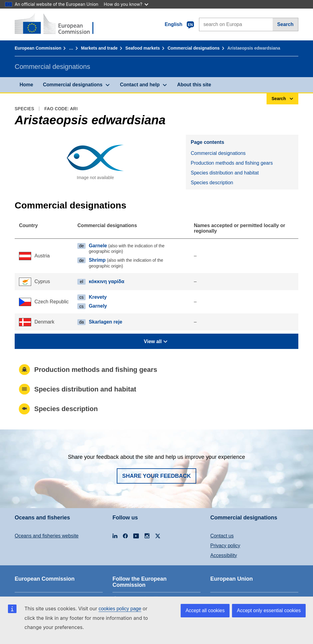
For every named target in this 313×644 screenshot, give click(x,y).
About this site (194, 85)
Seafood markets (143, 48)
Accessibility (224, 555)
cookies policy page (120, 609)
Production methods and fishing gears (232, 163)
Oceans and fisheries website (47, 536)
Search (285, 24)
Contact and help (140, 85)
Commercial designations (193, 48)
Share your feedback (157, 476)
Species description (212, 183)
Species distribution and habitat (225, 173)
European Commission (38, 48)
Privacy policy (225, 546)
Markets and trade (99, 48)
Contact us (222, 536)
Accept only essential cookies (269, 610)
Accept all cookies (205, 610)
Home (26, 85)
